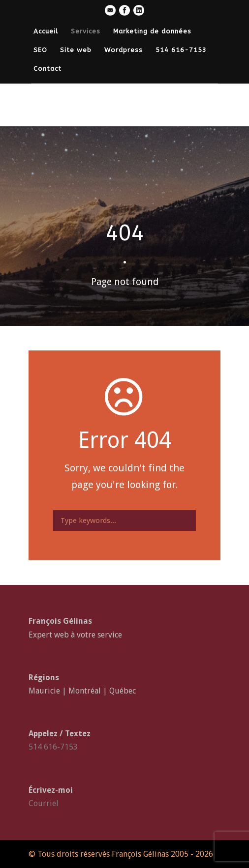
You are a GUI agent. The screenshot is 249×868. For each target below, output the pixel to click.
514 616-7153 (181, 50)
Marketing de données (152, 31)
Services (86, 31)
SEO (40, 50)
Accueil (46, 31)
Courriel (44, 803)
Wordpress (124, 50)
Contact (47, 69)
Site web (76, 50)
